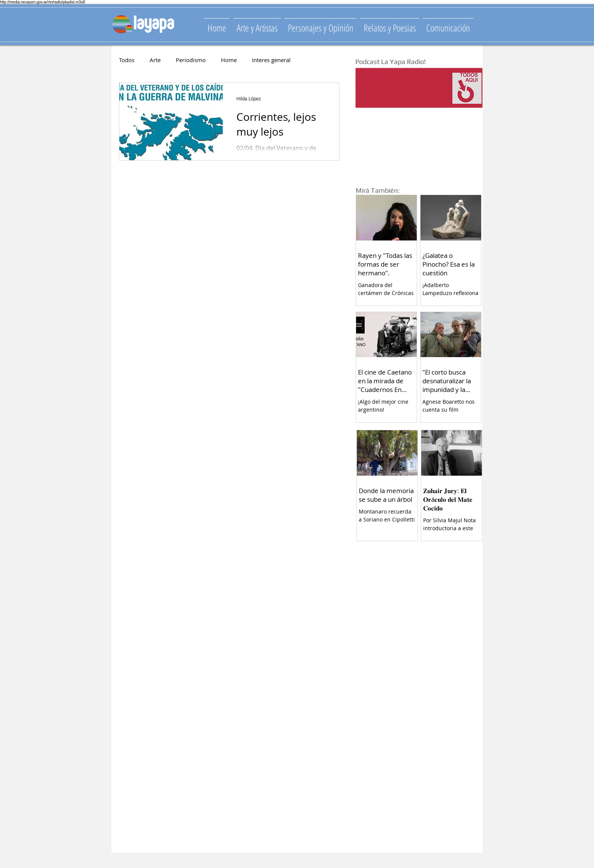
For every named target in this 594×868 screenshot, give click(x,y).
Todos (127, 60)
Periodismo (191, 60)
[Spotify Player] (404, 88)
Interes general (271, 60)
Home (229, 60)
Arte (155, 60)
